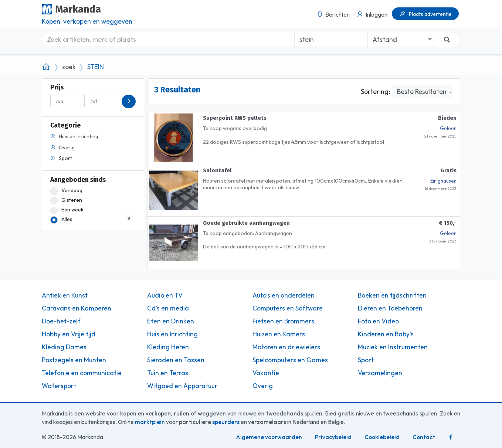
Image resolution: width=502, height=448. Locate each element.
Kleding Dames (64, 347)
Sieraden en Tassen (176, 360)
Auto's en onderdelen (284, 295)
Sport (366, 360)
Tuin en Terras (168, 373)
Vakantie (266, 373)
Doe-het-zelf (61, 321)
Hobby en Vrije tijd (69, 334)
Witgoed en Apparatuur (182, 386)
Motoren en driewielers (286, 347)
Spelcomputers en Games (290, 360)
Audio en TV (165, 295)
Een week (67, 210)
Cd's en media (168, 308)
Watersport (59, 386)
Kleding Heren (168, 347)
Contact (424, 437)
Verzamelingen (380, 373)
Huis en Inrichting (172, 334)
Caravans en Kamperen (77, 308)
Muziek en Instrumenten (393, 347)
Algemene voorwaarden (269, 437)
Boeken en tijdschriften (392, 295)
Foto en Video (378, 321)
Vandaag (66, 191)
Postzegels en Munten (74, 360)
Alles (91, 219)
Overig (263, 386)
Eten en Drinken (171, 321)
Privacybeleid (333, 437)
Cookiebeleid (382, 437)
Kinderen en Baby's (386, 334)
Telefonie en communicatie (82, 373)
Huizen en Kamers (279, 334)
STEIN (96, 67)
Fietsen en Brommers (283, 321)
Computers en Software (288, 308)
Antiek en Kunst (65, 295)
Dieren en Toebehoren (390, 308)
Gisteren (66, 200)
